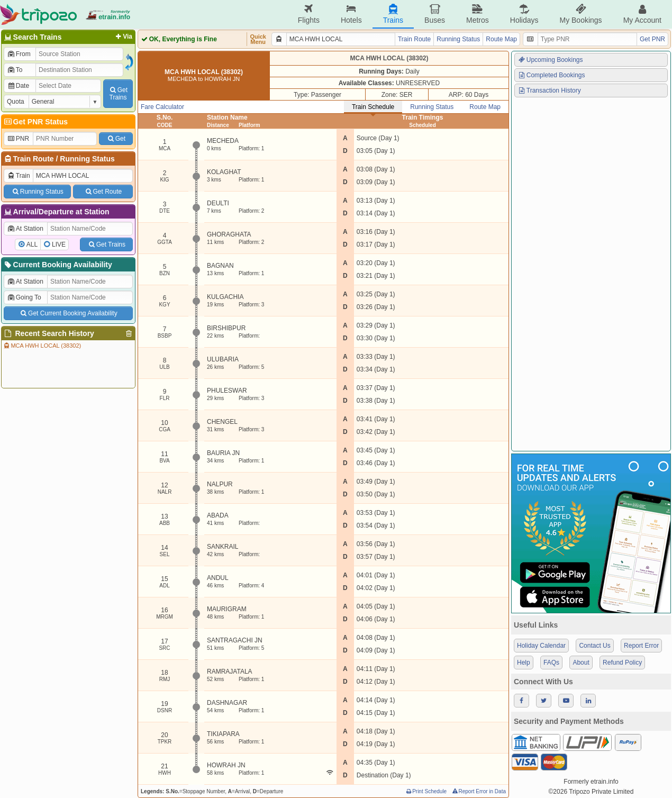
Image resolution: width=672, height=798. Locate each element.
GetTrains (118, 94)
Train (19, 176)
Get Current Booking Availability (68, 313)
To (15, 70)
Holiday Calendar (541, 646)
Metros (478, 14)
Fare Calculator (162, 107)
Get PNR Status (35, 122)
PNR (18, 139)
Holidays (524, 14)
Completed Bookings (551, 75)
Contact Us (594, 646)
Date (18, 86)
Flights (309, 14)
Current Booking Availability (57, 265)
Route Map (501, 39)
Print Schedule (426, 791)
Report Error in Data (479, 791)
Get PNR (652, 39)
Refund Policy (622, 663)
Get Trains (106, 244)
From (19, 54)
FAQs (551, 663)
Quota (16, 102)
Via (123, 37)
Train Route (34, 159)
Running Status (87, 159)
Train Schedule (373, 107)
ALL (32, 244)
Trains (393, 14)
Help (524, 663)
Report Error (641, 646)
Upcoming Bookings (550, 60)
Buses (435, 14)
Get (116, 139)
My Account (642, 14)
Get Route (103, 192)
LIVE (59, 244)
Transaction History (549, 90)
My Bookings (580, 14)
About (581, 663)
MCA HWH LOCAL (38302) (42, 346)
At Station (25, 229)
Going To (24, 297)
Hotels (351, 14)
